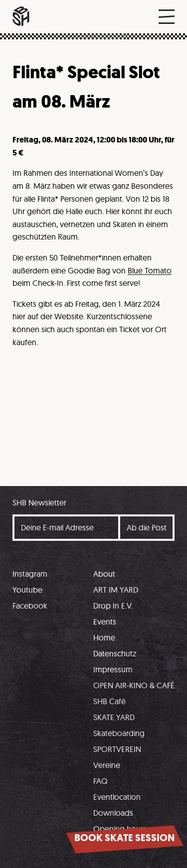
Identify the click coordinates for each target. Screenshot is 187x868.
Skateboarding (119, 733)
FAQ (100, 781)
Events (105, 621)
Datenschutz (115, 653)
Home (104, 637)
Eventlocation (117, 797)
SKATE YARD (114, 717)
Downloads (113, 813)
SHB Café (109, 701)
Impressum (113, 669)
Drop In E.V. (113, 606)
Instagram (30, 574)
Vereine (107, 765)
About (104, 574)
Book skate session (124, 838)
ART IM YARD (116, 590)
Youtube (27, 590)
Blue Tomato (150, 270)
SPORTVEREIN (117, 749)
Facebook (30, 606)
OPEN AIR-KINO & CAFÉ (134, 685)
